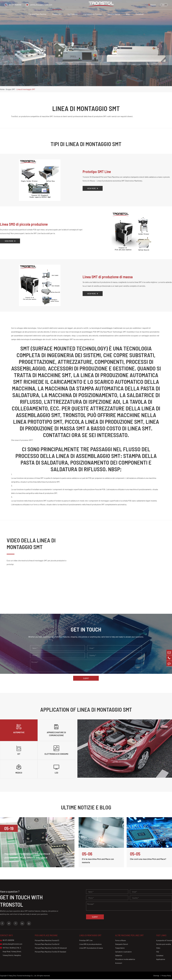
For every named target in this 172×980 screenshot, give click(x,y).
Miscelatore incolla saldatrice (125, 960)
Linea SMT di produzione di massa (108, 277)
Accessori (118, 964)
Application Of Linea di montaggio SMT (86, 710)
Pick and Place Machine (37, 14)
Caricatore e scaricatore (123, 952)
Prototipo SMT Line (97, 172)
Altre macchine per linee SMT (129, 936)
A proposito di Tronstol (93, 14)
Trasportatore (120, 949)
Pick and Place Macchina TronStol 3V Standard (50, 952)
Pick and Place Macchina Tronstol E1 (47, 941)
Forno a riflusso (120, 941)
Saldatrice (118, 956)
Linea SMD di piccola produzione (24, 224)
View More (93, 188)
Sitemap (156, 976)
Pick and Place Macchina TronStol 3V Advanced (51, 949)
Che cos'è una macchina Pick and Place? (148, 860)
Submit (86, 678)
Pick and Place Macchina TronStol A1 (47, 945)
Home (2, 89)
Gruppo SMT (57, 14)
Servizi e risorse (114, 14)
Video (158, 949)
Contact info (7, 936)
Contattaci (140, 14)
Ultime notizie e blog (86, 808)
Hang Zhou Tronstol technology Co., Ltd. (23, 976)
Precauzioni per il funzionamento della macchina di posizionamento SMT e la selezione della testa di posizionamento (27, 858)
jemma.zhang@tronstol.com (41, 5)
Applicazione (73, 14)
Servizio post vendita (163, 945)
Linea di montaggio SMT (26, 89)
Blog (128, 14)
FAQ (158, 952)
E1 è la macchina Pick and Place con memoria (98, 861)
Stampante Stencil (121, 945)
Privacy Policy (166, 976)
